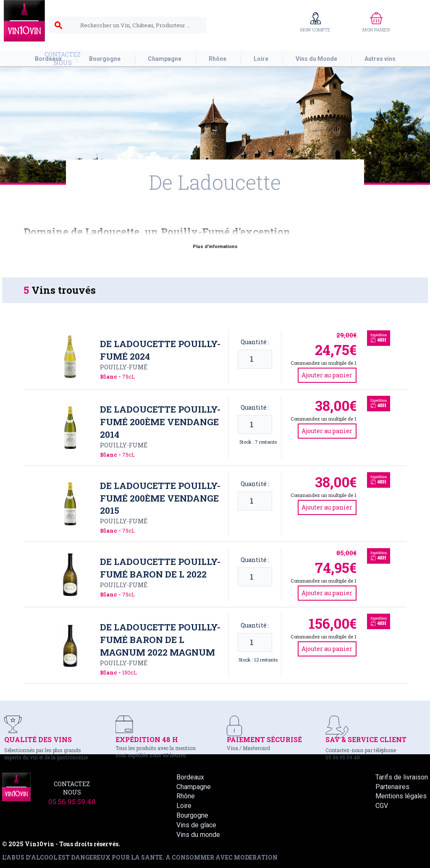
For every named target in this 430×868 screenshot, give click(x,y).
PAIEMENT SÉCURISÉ (264, 739)
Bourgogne (192, 815)
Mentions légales (401, 796)
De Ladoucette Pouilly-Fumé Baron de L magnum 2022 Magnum (160, 640)
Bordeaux (190, 777)
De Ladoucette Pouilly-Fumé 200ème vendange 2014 (160, 422)
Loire (184, 806)
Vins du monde (198, 835)
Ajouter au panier (327, 375)
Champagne (194, 787)
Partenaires (392, 787)
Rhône (186, 796)
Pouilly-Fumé (124, 367)
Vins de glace (196, 825)
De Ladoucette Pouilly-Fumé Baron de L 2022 (160, 568)
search (58, 26)
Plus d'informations (215, 247)
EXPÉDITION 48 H (147, 739)
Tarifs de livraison (402, 777)
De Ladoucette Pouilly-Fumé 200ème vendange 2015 (160, 498)
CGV (382, 806)
